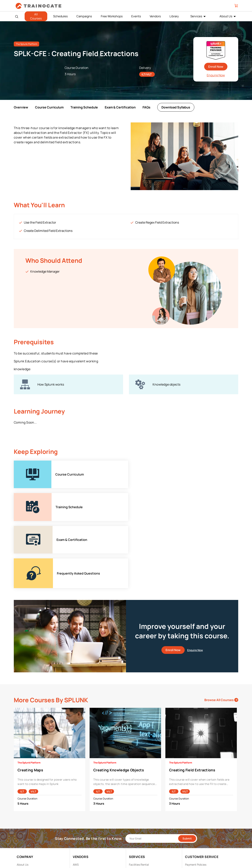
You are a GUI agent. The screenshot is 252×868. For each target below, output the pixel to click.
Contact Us (24, 812)
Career (21, 806)
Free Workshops (112, 16)
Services (196, 16)
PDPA (188, 806)
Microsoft (79, 824)
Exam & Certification (120, 107)
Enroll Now (216, 67)
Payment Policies (196, 800)
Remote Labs (137, 812)
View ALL (78, 848)
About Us (226, 16)
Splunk (77, 836)
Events (136, 16)
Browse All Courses (221, 635)
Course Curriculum (49, 107)
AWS (76, 800)
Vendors (155, 16)
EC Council (80, 812)
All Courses (36, 16)
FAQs (146, 107)
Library (174, 16)
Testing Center (138, 818)
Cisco (76, 806)
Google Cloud (81, 818)
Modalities (135, 806)
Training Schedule (84, 107)
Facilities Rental (139, 800)
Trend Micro (80, 842)
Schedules (60, 16)
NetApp (78, 830)
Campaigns (84, 16)
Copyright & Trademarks (200, 812)
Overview (21, 107)
